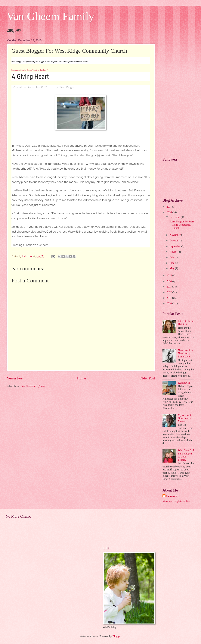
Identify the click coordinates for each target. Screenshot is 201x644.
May (172, 268)
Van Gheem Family (50, 16)
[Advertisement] (178, 95)
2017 (169, 207)
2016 (169, 212)
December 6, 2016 (39, 87)
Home (81, 378)
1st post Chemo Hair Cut (186, 323)
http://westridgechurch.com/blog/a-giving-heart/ (29, 70)
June (172, 263)
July (172, 257)
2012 (169, 292)
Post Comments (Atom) (33, 386)
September (175, 246)
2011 (169, 298)
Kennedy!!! (184, 383)
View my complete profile (176, 501)
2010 (169, 303)
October (174, 241)
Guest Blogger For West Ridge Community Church (181, 225)
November (175, 235)
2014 (169, 281)
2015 (169, 276)
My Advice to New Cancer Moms (185, 418)
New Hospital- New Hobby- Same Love (186, 353)
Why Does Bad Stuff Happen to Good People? (186, 455)
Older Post (147, 378)
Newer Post (15, 378)
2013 (169, 287)
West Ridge (66, 87)
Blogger (116, 636)
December (175, 217)
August (174, 252)
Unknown (172, 496)
